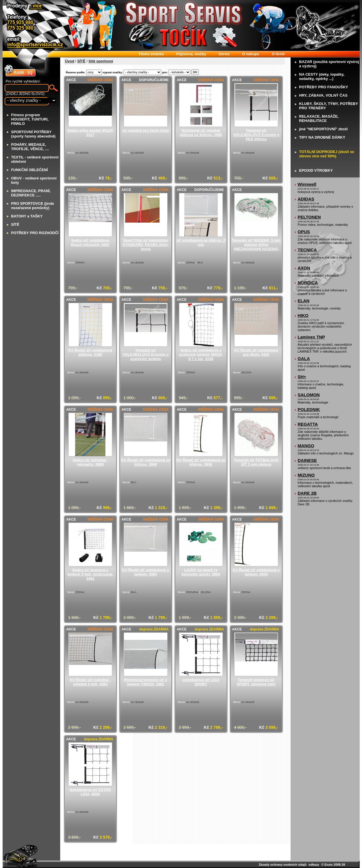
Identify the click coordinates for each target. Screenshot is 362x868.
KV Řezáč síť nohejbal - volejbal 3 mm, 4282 (90, 682)
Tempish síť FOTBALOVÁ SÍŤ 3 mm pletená (256, 462)
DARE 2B (307, 493)
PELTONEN (309, 217)
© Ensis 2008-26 (333, 865)
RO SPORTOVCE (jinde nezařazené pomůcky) (33, 206)
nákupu (251, 54)
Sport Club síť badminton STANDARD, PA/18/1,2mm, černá (145, 245)
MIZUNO (306, 475)
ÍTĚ (15, 224)
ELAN (304, 301)
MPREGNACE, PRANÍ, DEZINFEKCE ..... (31, 193)
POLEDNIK (309, 409)
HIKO (303, 315)
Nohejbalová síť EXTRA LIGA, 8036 (90, 792)
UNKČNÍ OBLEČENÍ (30, 170)
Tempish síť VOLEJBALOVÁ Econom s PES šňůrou (256, 135)
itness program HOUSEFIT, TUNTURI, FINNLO (30, 119)
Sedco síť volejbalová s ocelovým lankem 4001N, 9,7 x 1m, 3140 (201, 354)
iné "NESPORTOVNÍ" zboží (324, 129)
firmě (278, 54)
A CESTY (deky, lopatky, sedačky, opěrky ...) (322, 77)
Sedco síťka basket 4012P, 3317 (90, 133)
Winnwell (307, 184)
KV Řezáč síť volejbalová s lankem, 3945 (256, 572)
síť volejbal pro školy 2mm (146, 130)
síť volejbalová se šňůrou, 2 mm (201, 242)
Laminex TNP (311, 337)
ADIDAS (306, 199)
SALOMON (309, 395)
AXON (304, 268)
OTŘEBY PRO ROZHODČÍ (35, 233)
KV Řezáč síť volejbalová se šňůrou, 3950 (201, 462)
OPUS (304, 232)
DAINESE (307, 460)
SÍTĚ (81, 61)
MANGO (306, 446)
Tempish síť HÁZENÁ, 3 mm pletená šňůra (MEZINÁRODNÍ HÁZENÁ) (256, 245)
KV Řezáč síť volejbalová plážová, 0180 (90, 352)
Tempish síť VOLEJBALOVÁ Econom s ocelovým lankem (146, 354)
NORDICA (308, 283)
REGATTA (308, 424)
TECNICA (307, 250)
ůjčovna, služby (191, 54)
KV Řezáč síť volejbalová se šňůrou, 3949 (146, 462)
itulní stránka (151, 54)
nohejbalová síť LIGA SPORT (201, 682)
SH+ (302, 377)
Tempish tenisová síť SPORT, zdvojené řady (256, 682)
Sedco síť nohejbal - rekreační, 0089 (90, 462)
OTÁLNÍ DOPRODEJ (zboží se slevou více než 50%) (327, 154)
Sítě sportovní (101, 61)
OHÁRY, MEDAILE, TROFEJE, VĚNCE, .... (30, 147)
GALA (304, 359)
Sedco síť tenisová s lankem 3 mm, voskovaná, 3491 (90, 574)
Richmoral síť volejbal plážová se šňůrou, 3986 (201, 133)
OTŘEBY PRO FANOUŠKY (324, 87)
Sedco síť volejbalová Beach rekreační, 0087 (90, 242)
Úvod (70, 61)
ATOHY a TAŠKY (27, 216)
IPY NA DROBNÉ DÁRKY (322, 137)
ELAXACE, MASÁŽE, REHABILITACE (319, 118)
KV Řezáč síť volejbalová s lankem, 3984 (146, 572)
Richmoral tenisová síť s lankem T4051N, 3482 (146, 682)
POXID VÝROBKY (316, 170)
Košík (19, 72)
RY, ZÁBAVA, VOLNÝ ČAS (323, 95)
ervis (224, 54)
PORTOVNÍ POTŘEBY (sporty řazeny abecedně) (33, 134)
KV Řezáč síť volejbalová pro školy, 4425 (256, 352)
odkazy (314, 865)
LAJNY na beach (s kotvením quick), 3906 (201, 572)
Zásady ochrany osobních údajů (283, 865)
